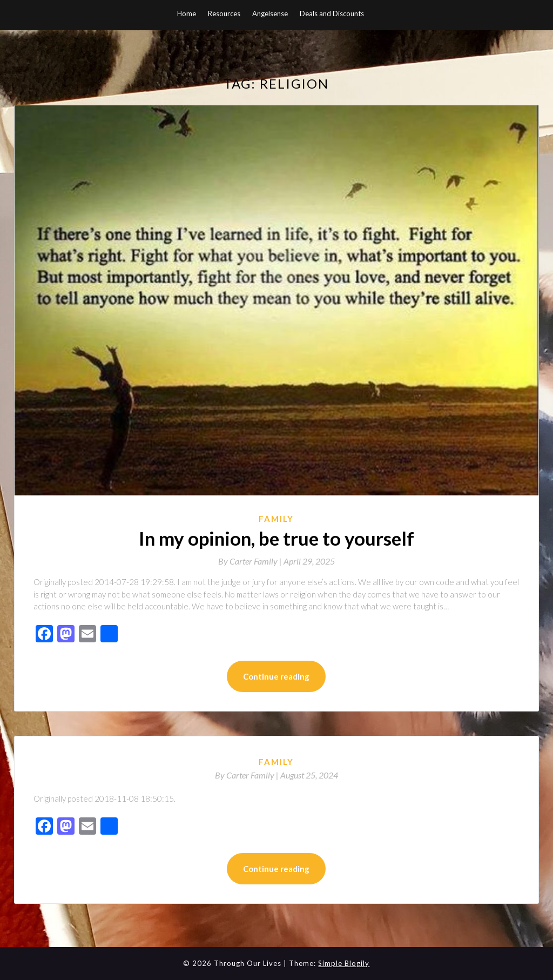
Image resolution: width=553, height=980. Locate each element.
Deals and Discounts (332, 14)
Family (276, 519)
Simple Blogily (344, 963)
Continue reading (276, 676)
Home (187, 14)
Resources (224, 14)
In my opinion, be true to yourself (276, 538)
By (251, 561)
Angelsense (270, 14)
